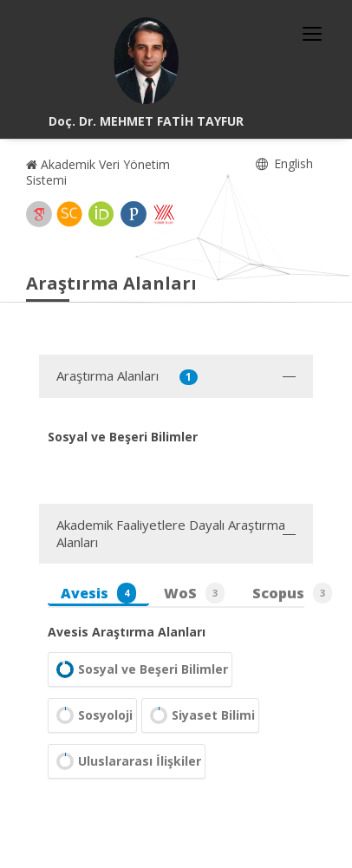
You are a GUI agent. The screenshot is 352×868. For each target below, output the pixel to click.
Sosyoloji (92, 715)
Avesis (98, 593)
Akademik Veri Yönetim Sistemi (98, 172)
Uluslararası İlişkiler (127, 761)
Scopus (292, 593)
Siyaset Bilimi (200, 715)
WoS (194, 593)
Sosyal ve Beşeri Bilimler (140, 669)
